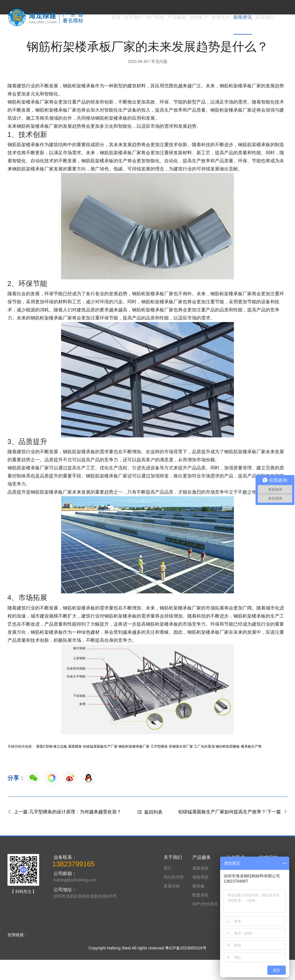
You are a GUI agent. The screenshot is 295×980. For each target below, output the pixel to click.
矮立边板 (60, 767)
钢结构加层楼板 (228, 767)
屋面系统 (201, 888)
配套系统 (201, 915)
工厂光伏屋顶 (204, 767)
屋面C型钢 (44, 767)
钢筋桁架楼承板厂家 (134, 767)
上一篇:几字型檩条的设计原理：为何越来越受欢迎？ (64, 832)
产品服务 (177, 17)
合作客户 (199, 17)
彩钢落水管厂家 (181, 767)
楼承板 (198, 906)
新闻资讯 (243, 17)
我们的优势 (174, 897)
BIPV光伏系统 (205, 924)
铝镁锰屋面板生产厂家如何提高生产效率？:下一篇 (233, 832)
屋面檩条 (75, 767)
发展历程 (172, 906)
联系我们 (264, 17)
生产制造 (155, 17)
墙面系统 (201, 897)
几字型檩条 (159, 767)
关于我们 (133, 17)
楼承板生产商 (251, 767)
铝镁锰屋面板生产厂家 (100, 767)
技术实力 (221, 17)
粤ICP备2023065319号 (186, 968)
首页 (116, 17)
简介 (168, 888)
